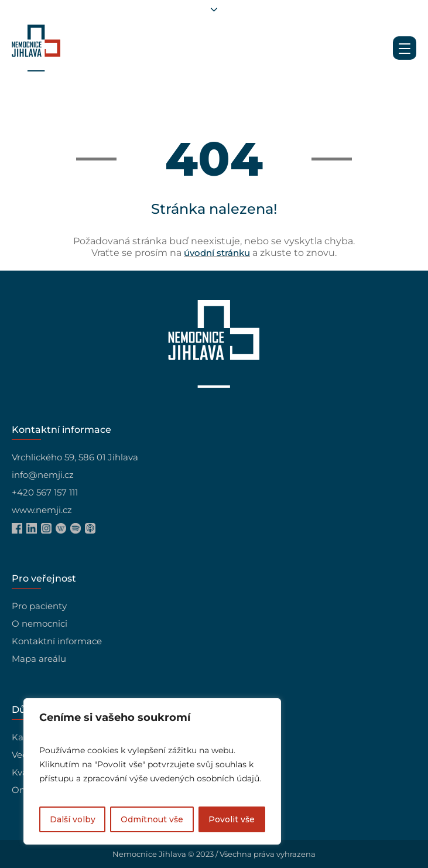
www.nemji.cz (42, 510)
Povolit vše (232, 819)
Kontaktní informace (57, 641)
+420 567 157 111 (45, 492)
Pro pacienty (39, 606)
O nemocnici (40, 623)
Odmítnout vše (152, 819)
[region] (152, 771)
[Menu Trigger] (405, 48)
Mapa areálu (39, 659)
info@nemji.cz (43, 475)
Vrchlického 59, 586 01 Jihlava (75, 457)
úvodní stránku (217, 253)
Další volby (73, 819)
